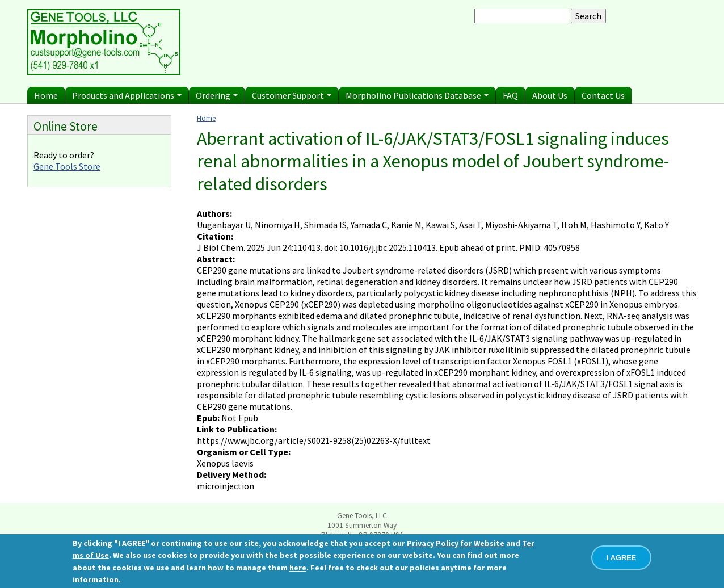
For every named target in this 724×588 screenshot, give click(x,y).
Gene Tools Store (67, 166)
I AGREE (621, 558)
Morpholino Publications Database (417, 95)
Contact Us (603, 95)
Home (46, 95)
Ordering (217, 95)
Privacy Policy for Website (456, 543)
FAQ (510, 95)
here (298, 568)
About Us (550, 95)
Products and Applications (127, 95)
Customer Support (292, 95)
